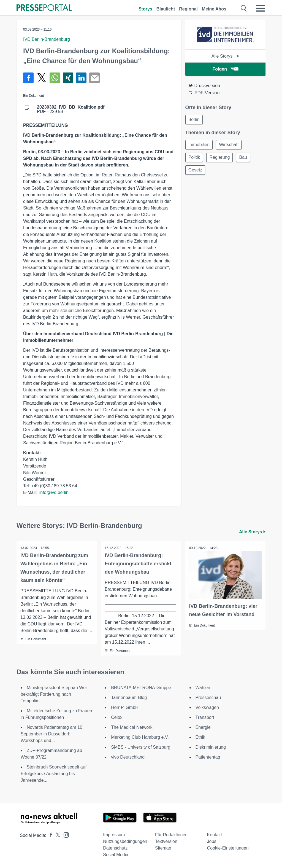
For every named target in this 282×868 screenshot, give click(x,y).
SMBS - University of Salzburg (141, 747)
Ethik (200, 737)
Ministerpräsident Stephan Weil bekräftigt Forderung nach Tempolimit (54, 694)
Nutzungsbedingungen (125, 841)
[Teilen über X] (42, 78)
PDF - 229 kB (71, 109)
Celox (117, 717)
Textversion (166, 841)
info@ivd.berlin (54, 492)
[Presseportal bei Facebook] (49, 835)
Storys (145, 9)
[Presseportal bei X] (56, 835)
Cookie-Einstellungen (228, 848)
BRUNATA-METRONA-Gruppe (141, 688)
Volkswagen (207, 707)
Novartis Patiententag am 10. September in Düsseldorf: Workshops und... (52, 734)
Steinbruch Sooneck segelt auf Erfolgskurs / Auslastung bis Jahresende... (54, 774)
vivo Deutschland (128, 757)
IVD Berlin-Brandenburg (47, 39)
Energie (203, 727)
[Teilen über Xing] (68, 78)
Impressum (114, 835)
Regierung (221, 159)
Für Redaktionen (171, 835)
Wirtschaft (230, 145)
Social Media (116, 855)
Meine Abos (214, 9)
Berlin (195, 120)
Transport (205, 717)
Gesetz (196, 172)
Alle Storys (225, 56)
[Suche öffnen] (244, 8)
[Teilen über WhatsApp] (55, 78)
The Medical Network (132, 727)
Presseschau (208, 698)
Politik (195, 159)
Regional (188, 9)
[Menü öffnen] (261, 8)
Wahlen (203, 688)
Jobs (212, 841)
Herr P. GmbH (125, 707)
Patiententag (208, 757)
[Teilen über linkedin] (81, 78)
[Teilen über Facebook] (28, 78)
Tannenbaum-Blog (129, 698)
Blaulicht (166, 9)
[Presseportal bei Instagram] (65, 835)
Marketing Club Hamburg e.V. (140, 737)
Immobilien (200, 145)
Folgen (225, 69)
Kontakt (215, 835)
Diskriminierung (211, 747)
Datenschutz (115, 848)
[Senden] (94, 78)
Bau (246, 159)
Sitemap (163, 848)
